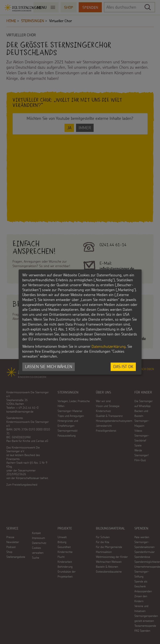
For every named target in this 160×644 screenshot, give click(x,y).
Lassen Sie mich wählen (49, 367)
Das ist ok (123, 367)
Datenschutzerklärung (109, 347)
